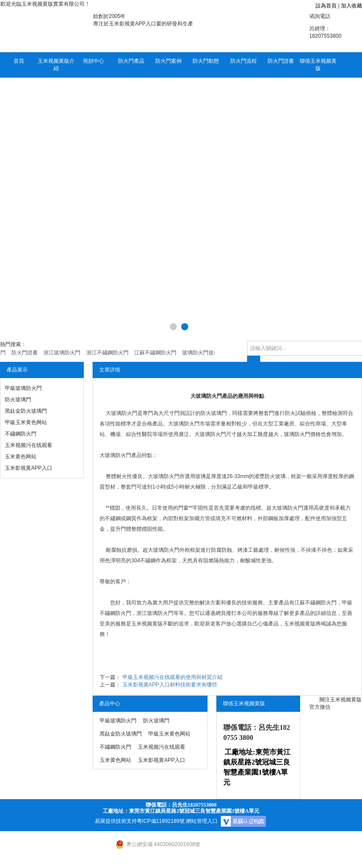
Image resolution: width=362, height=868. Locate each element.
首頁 (19, 61)
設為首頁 (326, 6)
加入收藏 (351, 6)
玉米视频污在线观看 (29, 445)
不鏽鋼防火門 (21, 434)
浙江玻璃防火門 (155, 613)
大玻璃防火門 (122, 413)
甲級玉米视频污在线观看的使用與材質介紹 (172, 677)
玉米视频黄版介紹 (56, 65)
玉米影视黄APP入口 (29, 468)
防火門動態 (206, 61)
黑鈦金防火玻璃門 (26, 411)
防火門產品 (131, 61)
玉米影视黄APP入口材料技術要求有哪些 (170, 685)
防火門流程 (244, 61)
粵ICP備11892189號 (161, 821)
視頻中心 (93, 61)
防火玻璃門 (18, 400)
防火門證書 (281, 61)
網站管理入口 (202, 821)
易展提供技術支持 (116, 821)
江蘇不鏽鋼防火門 (315, 603)
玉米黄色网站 (21, 457)
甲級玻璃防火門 (23, 388)
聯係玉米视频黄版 (318, 65)
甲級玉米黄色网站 (26, 422)
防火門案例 (168, 61)
